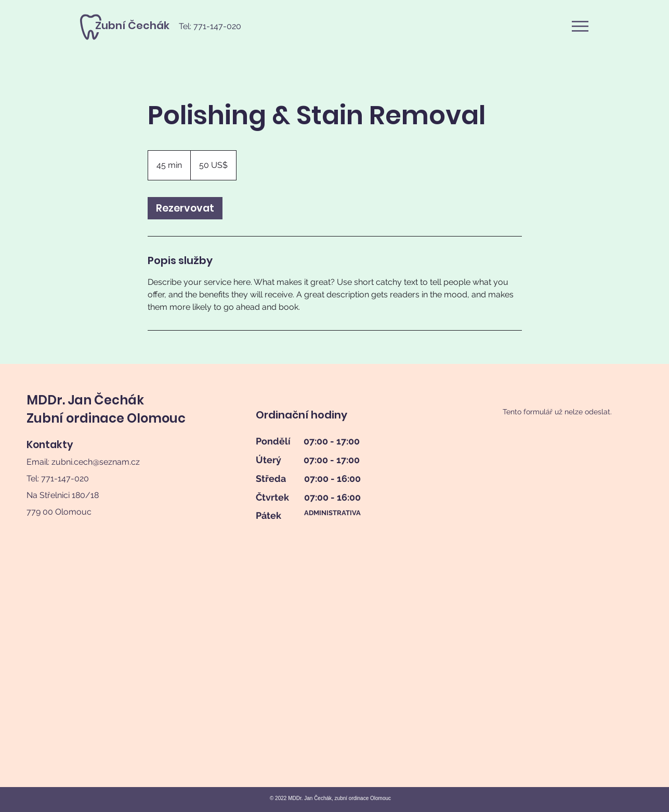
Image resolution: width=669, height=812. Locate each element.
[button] (580, 26)
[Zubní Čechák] (132, 25)
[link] (185, 208)
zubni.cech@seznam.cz (96, 462)
